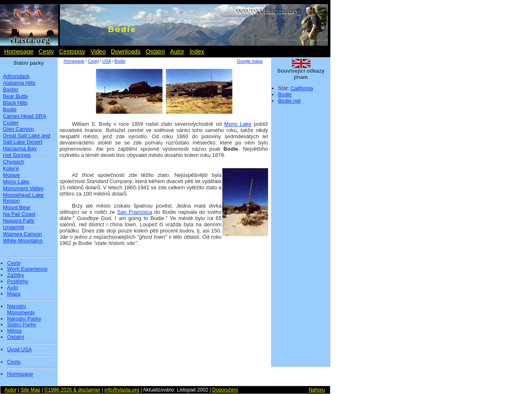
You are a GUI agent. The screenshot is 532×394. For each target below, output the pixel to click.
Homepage (19, 51)
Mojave (11, 175)
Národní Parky (24, 319)
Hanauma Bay (20, 148)
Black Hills (15, 103)
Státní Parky (22, 325)
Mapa (14, 294)
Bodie (10, 109)
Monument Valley (23, 188)
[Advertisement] (301, 238)
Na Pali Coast (19, 214)
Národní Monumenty (21, 310)
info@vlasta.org (122, 390)
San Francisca (135, 212)
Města (14, 331)
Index (197, 51)
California (302, 88)
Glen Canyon (18, 129)
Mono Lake (16, 182)
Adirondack (16, 76)
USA (106, 61)
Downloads (126, 51)
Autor (177, 51)
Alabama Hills (19, 83)
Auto (12, 288)
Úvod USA (20, 350)
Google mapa (250, 61)
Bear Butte (15, 96)
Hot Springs (17, 155)
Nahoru (317, 390)
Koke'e (11, 168)
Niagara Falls (18, 221)
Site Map (30, 390)
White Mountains (23, 241)
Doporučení (225, 390)
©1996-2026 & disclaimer (73, 390)
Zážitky (16, 275)
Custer (11, 123)
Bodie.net (289, 101)
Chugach (14, 162)
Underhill (14, 227)
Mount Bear (17, 207)
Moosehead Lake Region (23, 198)
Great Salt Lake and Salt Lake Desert (27, 139)
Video (98, 51)
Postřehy (18, 281)
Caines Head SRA (25, 116)
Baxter (11, 89)
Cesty (46, 51)
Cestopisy (72, 51)
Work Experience (27, 269)
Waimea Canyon (22, 234)
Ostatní (155, 51)
